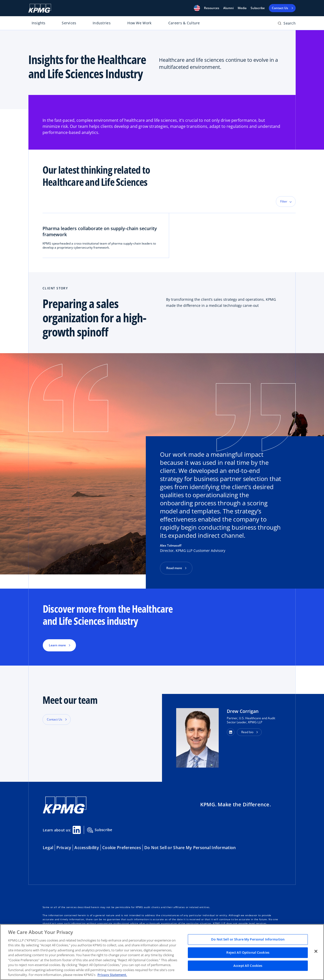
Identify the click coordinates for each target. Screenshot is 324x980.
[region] (162, 952)
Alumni (228, 8)
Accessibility (87, 848)
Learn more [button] (57, 645)
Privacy (64, 848)
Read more (174, 568)
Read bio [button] (247, 732)
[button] (197, 8)
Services (69, 23)
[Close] (316, 951)
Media (242, 8)
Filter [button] (284, 201)
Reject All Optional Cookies (248, 952)
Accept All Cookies (248, 966)
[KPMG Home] (40, 8)
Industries (102, 23)
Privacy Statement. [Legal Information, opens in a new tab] (112, 975)
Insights (39, 23)
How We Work (139, 23)
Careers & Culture (184, 23)
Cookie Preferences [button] (122, 848)
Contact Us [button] (55, 719)
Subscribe (258, 8)
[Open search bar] (287, 24)
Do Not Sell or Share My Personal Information (190, 848)
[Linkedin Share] (77, 830)
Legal (48, 848)
